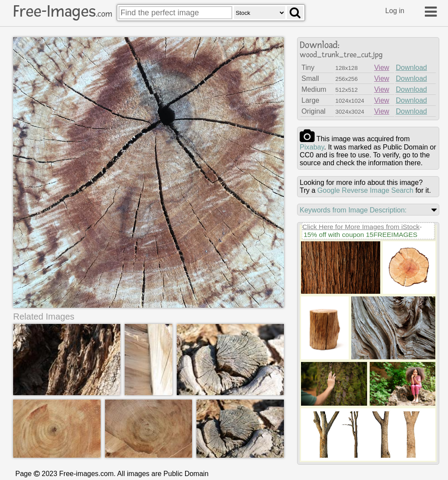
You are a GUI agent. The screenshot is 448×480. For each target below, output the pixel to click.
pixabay (312, 147)
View (381, 68)
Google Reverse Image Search (365, 190)
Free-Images (63, 11)
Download (411, 68)
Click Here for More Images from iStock (361, 227)
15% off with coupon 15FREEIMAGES (360, 235)
